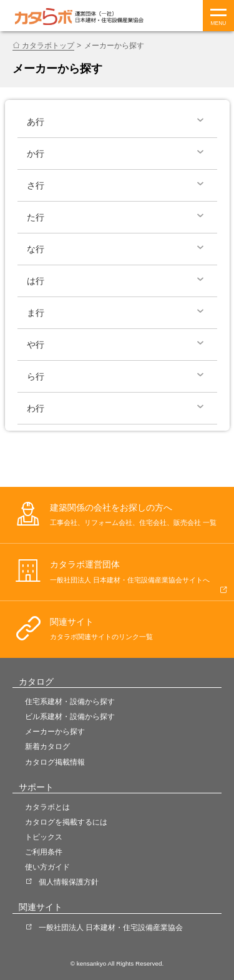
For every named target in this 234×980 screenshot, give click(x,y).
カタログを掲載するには (66, 822)
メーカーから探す (55, 732)
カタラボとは (47, 807)
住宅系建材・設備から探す (70, 702)
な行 (36, 249)
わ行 (36, 408)
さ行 (36, 185)
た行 (36, 217)
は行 (36, 281)
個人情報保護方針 (69, 882)
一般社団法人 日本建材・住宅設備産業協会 (111, 928)
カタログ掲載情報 (55, 762)
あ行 (36, 122)
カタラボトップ (48, 46)
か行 (36, 154)
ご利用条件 (44, 852)
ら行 (36, 376)
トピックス (44, 837)
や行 (36, 345)
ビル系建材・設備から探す (70, 717)
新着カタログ (47, 747)
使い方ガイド (47, 867)
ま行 (36, 313)
